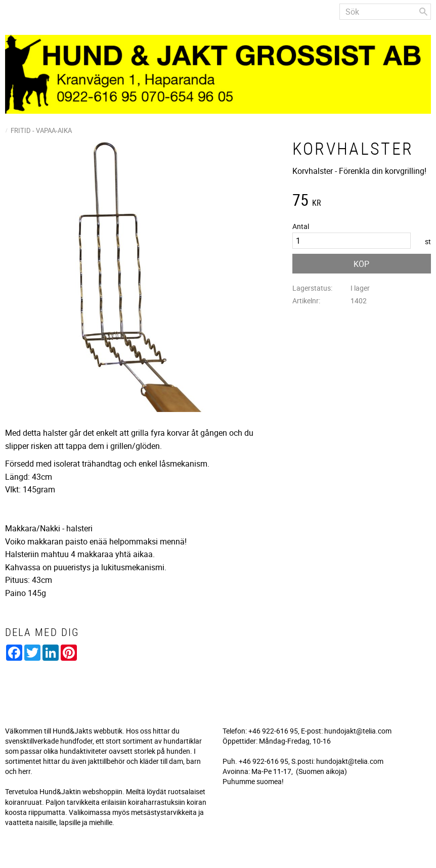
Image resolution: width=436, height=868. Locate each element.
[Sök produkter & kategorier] (385, 12)
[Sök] (423, 12)
